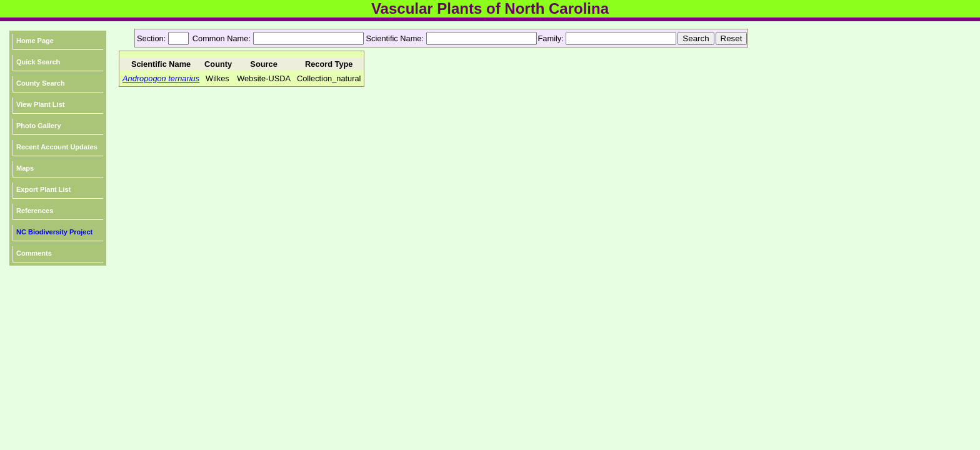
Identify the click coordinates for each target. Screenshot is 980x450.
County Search (41, 83)
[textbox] (308, 38)
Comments (34, 253)
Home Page (35, 41)
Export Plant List (43, 189)
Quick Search (38, 62)
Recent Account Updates (57, 147)
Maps (25, 168)
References (35, 211)
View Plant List (40, 104)
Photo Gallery (39, 126)
